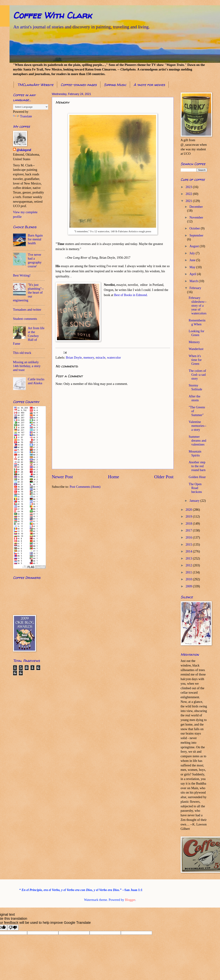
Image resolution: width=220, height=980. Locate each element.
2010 (189, 579)
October (195, 228)
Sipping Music (115, 85)
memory (89, 358)
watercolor (114, 358)
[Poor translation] (13, 928)
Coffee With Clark (52, 15)
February (195, 288)
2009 (189, 586)
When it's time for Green (195, 360)
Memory (194, 342)
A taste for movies (149, 85)
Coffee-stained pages (79, 85)
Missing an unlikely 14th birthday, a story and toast (27, 366)
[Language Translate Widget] (31, 107)
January (195, 501)
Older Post (164, 477)
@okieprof (24, 150)
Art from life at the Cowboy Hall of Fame (29, 336)
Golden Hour (197, 477)
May (193, 267)
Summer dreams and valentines (197, 441)
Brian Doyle (74, 358)
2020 (189, 510)
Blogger (130, 900)
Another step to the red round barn (197, 466)
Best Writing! (22, 275)
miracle (100, 358)
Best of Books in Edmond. (131, 295)
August (195, 246)
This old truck (22, 353)
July (193, 253)
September (196, 235)
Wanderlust (196, 349)
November (196, 217)
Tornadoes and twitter (27, 310)
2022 (189, 194)
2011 (189, 572)
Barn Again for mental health (35, 239)
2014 (189, 551)
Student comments (25, 319)
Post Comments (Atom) (85, 487)
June (193, 260)
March (194, 281)
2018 (189, 524)
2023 (189, 187)
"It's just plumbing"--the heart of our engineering (28, 293)
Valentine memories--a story (197, 426)
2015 (189, 545)
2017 (189, 530)
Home (114, 477)
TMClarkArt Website (35, 85)
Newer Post (62, 477)
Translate (23, 116)
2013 (189, 558)
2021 (189, 201)
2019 (189, 517)
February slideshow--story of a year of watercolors (198, 306)
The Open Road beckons (195, 488)
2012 (189, 565)
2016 (189, 537)
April (193, 274)
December (196, 207)
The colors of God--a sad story (197, 375)
